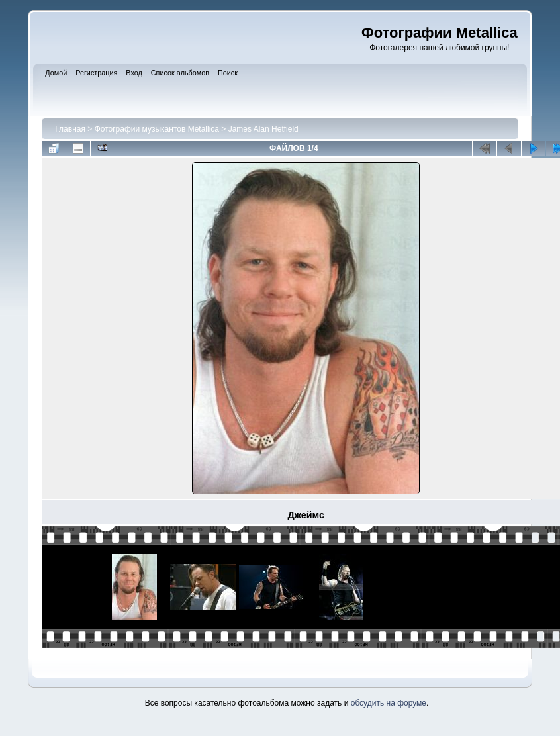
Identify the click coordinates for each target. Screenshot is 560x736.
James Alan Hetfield (263, 129)
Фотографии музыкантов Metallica (157, 129)
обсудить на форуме (389, 703)
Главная (70, 129)
